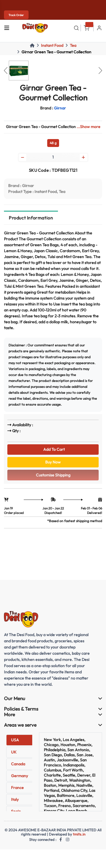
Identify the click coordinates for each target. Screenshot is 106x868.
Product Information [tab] (31, 218)
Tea (73, 45)
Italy (15, 799)
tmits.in (79, 834)
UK (14, 752)
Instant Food (52, 45)
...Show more (88, 127)
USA (15, 740)
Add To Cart (53, 449)
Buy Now (53, 462)
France (17, 788)
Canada (18, 764)
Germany (20, 776)
